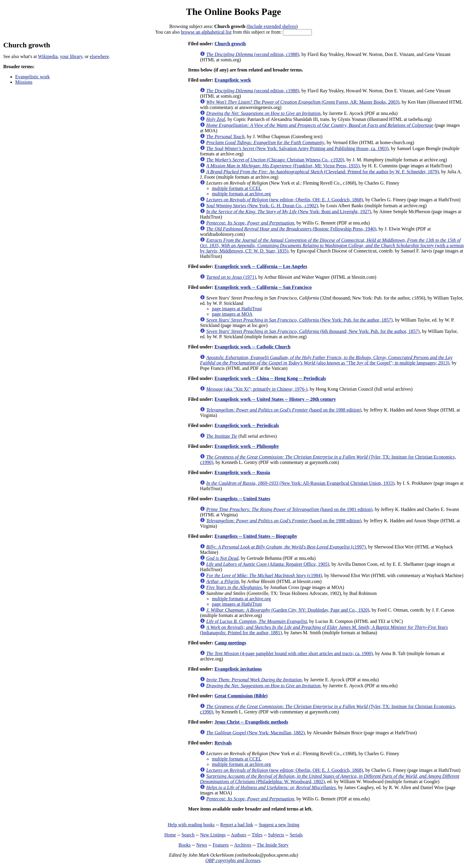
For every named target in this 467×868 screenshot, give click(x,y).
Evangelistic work (32, 77)
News (202, 845)
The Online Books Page (233, 12)
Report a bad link (237, 825)
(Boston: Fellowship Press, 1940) (291, 229)
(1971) (231, 277)
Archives (243, 845)
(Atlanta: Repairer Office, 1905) (268, 564)
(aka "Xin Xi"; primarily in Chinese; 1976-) (257, 389)
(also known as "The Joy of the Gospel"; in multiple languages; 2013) (326, 360)
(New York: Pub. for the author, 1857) (299, 320)
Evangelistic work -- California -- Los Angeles (261, 266)
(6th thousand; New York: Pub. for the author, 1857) (313, 331)
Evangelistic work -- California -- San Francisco (263, 287)
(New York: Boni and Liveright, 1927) (289, 212)
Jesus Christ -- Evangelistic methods (251, 722)
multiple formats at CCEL (237, 188)
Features (221, 845)
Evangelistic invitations (238, 669)
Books (185, 845)
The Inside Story (273, 845)
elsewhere (99, 56)
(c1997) (286, 547)
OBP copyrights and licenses (233, 860)
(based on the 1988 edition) (284, 410)
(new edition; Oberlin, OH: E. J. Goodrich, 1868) (284, 200)
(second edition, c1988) (253, 54)
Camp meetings (230, 643)
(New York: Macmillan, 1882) (255, 733)
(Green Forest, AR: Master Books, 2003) (303, 102)
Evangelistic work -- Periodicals (247, 425)
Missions (24, 82)
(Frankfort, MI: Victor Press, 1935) (283, 166)
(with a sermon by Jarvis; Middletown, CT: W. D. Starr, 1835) (332, 246)
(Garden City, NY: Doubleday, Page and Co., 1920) (288, 610)
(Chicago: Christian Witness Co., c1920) (275, 160)
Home (170, 835)
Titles (257, 835)
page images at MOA (232, 314)
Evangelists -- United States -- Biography (256, 536)
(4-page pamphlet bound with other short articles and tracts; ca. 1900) (289, 653)
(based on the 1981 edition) (289, 509)
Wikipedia (48, 56)
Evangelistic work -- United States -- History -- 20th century (275, 399)
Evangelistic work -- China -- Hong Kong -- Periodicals (270, 378)
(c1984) (264, 575)
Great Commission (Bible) (241, 696)
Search (188, 835)
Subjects (276, 835)
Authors (239, 835)
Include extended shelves (272, 26)
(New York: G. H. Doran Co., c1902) (262, 206)
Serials (296, 835)
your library (71, 56)
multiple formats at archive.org (241, 194)
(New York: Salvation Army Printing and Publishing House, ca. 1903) (297, 148)
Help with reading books (191, 825)
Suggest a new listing (279, 825)
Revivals (223, 743)
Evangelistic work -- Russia (242, 472)
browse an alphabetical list (206, 32)
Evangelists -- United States (242, 499)
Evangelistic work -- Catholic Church (252, 347)
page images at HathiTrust (237, 309)
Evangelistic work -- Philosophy (247, 446)
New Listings (213, 835)
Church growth (230, 44)
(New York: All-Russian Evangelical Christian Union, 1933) (300, 483)
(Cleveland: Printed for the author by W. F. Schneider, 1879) (322, 172)
